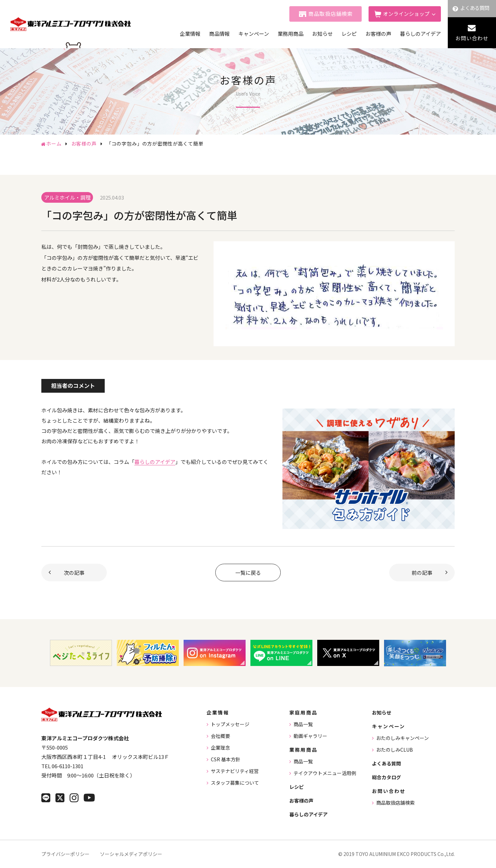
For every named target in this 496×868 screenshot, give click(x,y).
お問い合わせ (472, 38)
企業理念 (220, 748)
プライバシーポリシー (65, 854)
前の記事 (422, 573)
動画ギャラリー (310, 736)
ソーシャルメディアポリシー (131, 854)
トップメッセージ (230, 724)
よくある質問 (475, 8)
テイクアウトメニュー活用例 (325, 773)
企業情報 (190, 34)
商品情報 (219, 34)
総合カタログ (386, 777)
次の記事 (74, 573)
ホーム (54, 144)
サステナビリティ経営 (235, 771)
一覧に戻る (248, 573)
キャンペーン (254, 34)
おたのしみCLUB (395, 750)
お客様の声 (378, 34)
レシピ (349, 34)
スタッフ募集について (235, 783)
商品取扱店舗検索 (331, 14)
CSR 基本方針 (226, 759)
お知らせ (322, 34)
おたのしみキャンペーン (402, 738)
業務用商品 (291, 34)
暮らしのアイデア (420, 34)
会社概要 (220, 736)
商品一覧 (303, 724)
